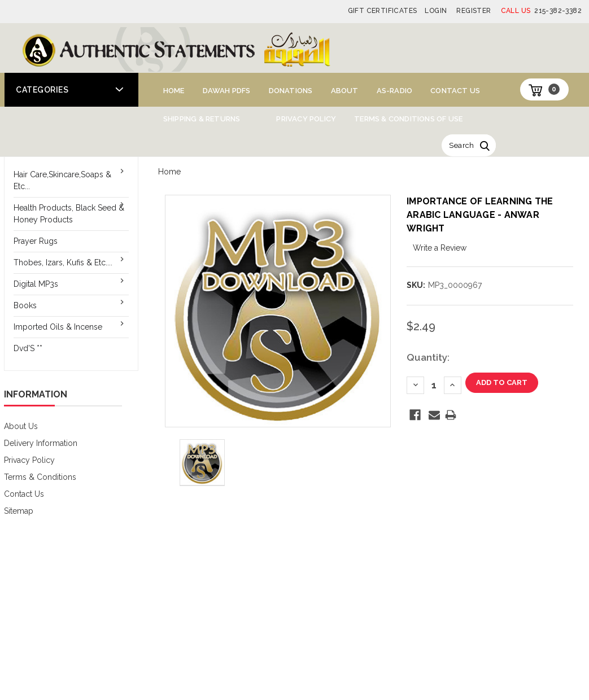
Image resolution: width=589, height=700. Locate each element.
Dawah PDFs (227, 91)
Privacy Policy (306, 119)
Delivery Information (41, 443)
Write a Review (440, 248)
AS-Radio (395, 91)
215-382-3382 (541, 11)
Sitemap (19, 511)
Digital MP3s (36, 284)
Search (461, 145)
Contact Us (455, 91)
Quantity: (428, 357)
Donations (291, 91)
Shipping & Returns (202, 119)
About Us (21, 426)
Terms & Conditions (40, 477)
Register (474, 11)
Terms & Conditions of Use (408, 119)
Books (25, 305)
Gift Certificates (383, 11)
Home (174, 91)
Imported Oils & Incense (58, 327)
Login (436, 11)
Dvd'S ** (28, 348)
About (345, 91)
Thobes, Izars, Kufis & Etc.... (63, 262)
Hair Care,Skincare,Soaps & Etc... (62, 180)
